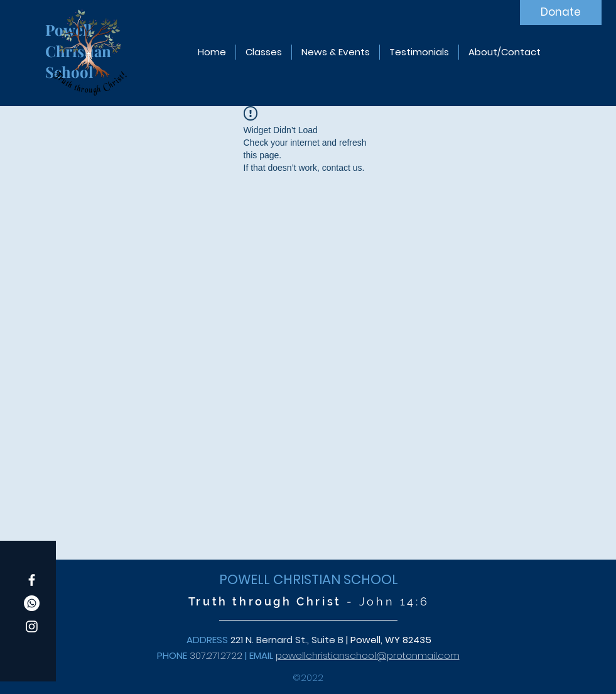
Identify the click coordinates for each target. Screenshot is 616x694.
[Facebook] (32, 580)
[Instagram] (32, 626)
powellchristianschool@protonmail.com (368, 655)
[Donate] (561, 13)
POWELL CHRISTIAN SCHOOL (309, 579)
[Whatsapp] (32, 603)
